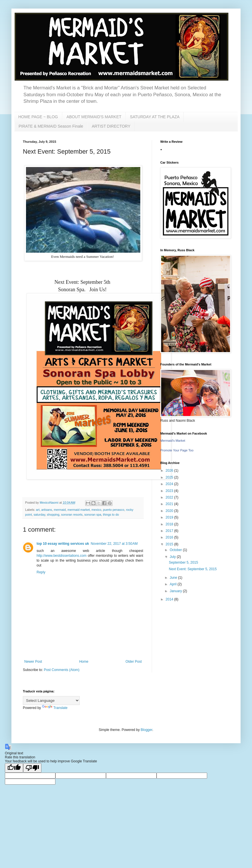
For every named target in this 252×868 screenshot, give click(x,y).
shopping (53, 515)
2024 (170, 484)
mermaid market (79, 510)
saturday (39, 515)
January (176, 591)
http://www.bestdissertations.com (62, 556)
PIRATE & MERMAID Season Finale (51, 126)
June (174, 578)
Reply (41, 572)
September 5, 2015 (183, 562)
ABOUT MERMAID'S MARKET (94, 117)
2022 (170, 497)
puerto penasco (113, 510)
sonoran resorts (72, 515)
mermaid (60, 510)
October (176, 550)
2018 (170, 524)
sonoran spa (93, 515)
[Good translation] (14, 768)
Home (84, 662)
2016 (170, 537)
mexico (96, 510)
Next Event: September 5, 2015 (193, 569)
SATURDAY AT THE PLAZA (155, 117)
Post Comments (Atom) (62, 670)
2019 (170, 517)
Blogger (146, 730)
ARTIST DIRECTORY (111, 126)
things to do (111, 515)
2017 (170, 531)
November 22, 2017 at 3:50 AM (114, 544)
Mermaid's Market (173, 441)
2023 (170, 491)
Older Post (134, 662)
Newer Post (33, 662)
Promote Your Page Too (177, 450)
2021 (170, 504)
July (173, 557)
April (174, 584)
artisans (47, 510)
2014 (170, 599)
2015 (170, 544)
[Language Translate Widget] (51, 701)
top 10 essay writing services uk (63, 544)
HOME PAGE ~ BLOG (38, 117)
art (38, 510)
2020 (170, 511)
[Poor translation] (32, 768)
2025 (170, 477)
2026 (170, 471)
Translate (55, 708)
